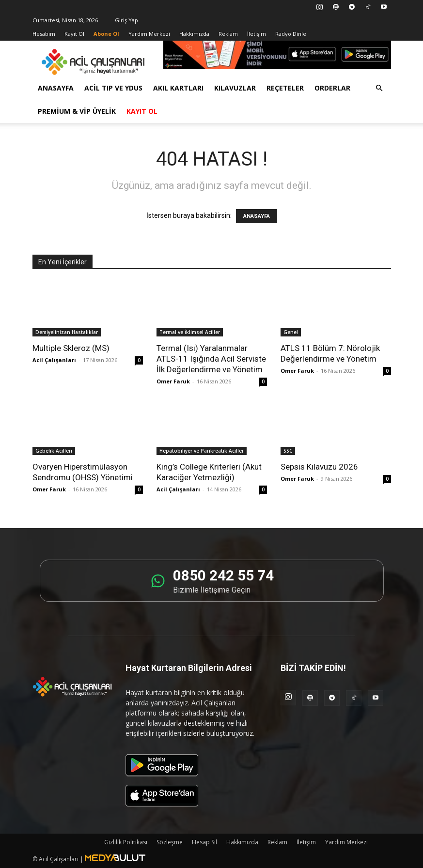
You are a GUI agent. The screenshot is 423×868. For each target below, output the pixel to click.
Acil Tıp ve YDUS (113, 88)
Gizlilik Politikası (126, 842)
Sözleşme (170, 842)
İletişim (257, 34)
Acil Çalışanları (54, 360)
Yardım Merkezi (149, 34)
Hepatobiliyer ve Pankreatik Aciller (202, 451)
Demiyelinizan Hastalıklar (67, 332)
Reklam (228, 34)
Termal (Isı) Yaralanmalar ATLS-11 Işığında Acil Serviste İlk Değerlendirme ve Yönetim (211, 359)
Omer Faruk (173, 381)
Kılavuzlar (235, 88)
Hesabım (44, 34)
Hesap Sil (204, 842)
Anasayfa (56, 88)
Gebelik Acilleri (54, 451)
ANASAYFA (257, 216)
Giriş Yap (126, 20)
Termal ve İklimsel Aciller (190, 332)
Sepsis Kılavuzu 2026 (319, 467)
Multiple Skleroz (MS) (71, 348)
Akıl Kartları (178, 88)
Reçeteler (285, 88)
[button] (379, 88)
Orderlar (332, 88)
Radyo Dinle (291, 34)
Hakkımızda (194, 34)
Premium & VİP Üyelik (77, 111)
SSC (288, 451)
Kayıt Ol (74, 34)
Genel (291, 332)
